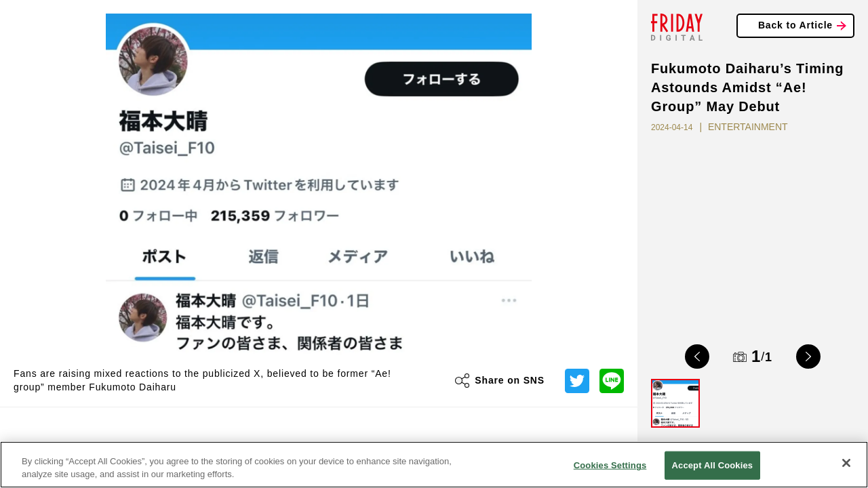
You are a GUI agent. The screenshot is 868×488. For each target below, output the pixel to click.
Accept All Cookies (713, 465)
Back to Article (795, 25)
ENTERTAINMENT (748, 127)
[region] (434, 465)
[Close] (846, 463)
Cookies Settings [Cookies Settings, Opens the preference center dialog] (610, 465)
